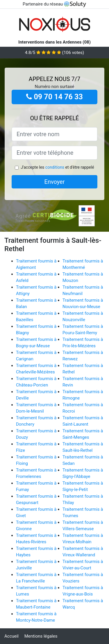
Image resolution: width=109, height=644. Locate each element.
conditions (55, 167)
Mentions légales (41, 636)
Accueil (11, 636)
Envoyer (55, 182)
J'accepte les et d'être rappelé (57, 167)
